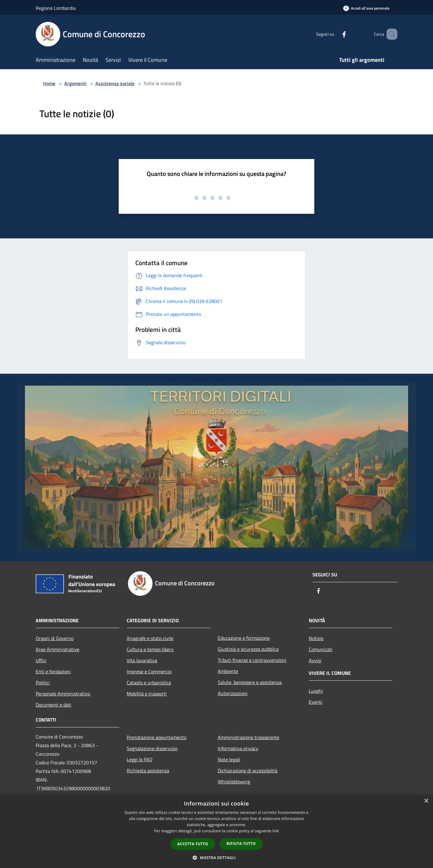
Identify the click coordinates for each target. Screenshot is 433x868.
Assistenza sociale (115, 83)
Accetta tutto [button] (193, 844)
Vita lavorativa (142, 660)
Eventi (316, 702)
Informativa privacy (238, 748)
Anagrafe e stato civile (150, 638)
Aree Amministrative (58, 649)
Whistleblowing (234, 782)
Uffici (41, 660)
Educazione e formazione (244, 638)
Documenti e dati (54, 705)
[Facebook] (335, 34)
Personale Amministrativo (63, 694)
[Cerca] (390, 34)
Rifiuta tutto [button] (241, 844)
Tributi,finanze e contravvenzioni (252, 660)
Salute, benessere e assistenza (250, 682)
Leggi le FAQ (140, 759)
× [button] (426, 801)
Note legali (229, 759)
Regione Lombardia (56, 8)
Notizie (316, 638)
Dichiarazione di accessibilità (248, 770)
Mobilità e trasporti (147, 694)
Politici (43, 683)
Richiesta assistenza (148, 770)
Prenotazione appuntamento (157, 737)
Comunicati (321, 649)
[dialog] (217, 831)
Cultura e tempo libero (150, 649)
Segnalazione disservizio (152, 748)
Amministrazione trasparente (248, 737)
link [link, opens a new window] (276, 831)
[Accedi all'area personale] (366, 8)
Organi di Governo (55, 638)
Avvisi (315, 660)
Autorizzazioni (233, 693)
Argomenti (75, 83)
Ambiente (228, 671)
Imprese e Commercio (149, 671)
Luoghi (316, 691)
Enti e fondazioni (53, 671)
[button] (217, 858)
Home (49, 83)
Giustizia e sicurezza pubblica (248, 649)
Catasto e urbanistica (149, 683)
